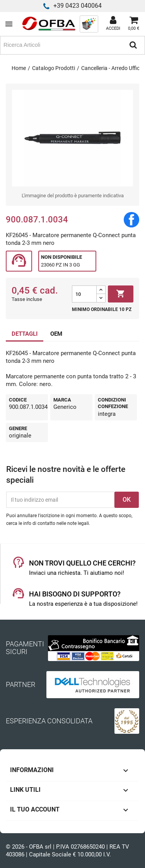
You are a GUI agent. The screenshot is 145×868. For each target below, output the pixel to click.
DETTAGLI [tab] (25, 334)
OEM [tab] (56, 334)
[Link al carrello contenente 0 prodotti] (134, 24)
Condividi (131, 220)
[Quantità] (84, 294)
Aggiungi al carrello (121, 294)
